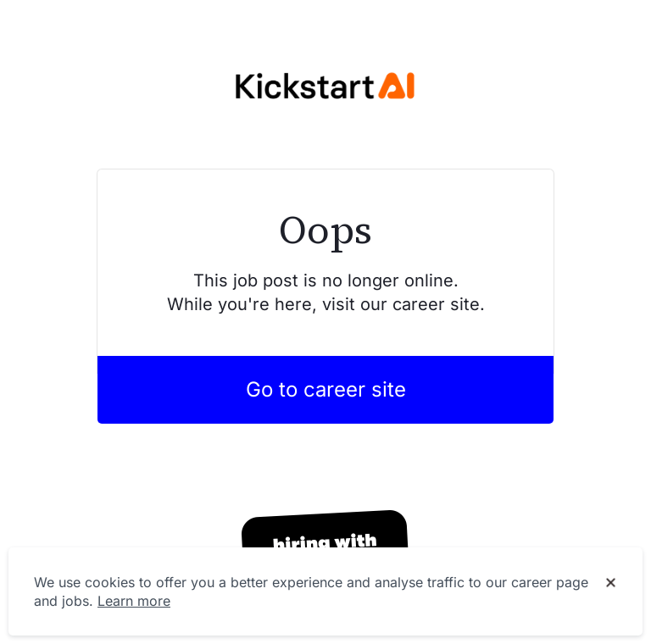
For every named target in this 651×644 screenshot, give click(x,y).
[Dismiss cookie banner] (611, 583)
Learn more (134, 601)
